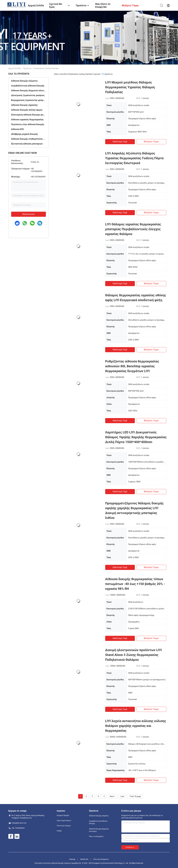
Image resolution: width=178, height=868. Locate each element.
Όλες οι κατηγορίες (96, 836)
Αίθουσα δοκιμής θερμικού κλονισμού (29, 91)
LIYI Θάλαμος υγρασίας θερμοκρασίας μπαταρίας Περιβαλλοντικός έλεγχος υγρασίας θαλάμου (133, 229)
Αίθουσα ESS (17, 129)
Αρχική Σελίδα (15, 68)
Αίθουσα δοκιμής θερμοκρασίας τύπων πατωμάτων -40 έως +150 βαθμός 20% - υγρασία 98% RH (135, 584)
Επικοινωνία (29, 214)
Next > (112, 796)
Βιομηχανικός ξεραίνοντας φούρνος (29, 100)
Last (122, 796)
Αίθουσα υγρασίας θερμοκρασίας (27, 120)
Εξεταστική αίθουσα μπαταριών (27, 144)
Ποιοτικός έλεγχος (64, 826)
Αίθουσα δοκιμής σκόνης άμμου (27, 110)
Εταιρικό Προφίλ (63, 815)
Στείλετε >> (130, 847)
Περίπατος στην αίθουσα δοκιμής (28, 124)
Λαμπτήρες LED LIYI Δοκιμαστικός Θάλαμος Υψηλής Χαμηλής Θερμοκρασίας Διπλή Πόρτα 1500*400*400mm (136, 437)
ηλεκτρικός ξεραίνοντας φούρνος (28, 95)
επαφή (59, 831)
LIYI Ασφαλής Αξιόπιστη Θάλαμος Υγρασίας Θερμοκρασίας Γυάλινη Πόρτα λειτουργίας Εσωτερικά (134, 158)
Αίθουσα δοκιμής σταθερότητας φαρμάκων (29, 139)
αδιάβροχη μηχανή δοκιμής (25, 134)
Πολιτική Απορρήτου (101, 859)
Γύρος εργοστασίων (64, 821)
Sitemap (72, 859)
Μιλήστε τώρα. (151, 142)
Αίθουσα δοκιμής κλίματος (24, 81)
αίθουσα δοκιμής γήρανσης (24, 105)
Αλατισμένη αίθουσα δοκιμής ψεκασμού (29, 115)
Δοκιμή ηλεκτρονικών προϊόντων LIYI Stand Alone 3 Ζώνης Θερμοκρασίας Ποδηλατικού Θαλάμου (134, 655)
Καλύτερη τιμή (120, 142)
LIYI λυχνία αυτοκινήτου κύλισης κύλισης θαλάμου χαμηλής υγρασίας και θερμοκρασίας (136, 726)
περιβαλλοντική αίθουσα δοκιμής (28, 86)
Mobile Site (84, 859)
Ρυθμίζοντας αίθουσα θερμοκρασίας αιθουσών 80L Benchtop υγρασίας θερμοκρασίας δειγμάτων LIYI (132, 366)
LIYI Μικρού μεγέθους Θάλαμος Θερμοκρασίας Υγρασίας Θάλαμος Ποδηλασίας (130, 87)
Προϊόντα (27, 68)
